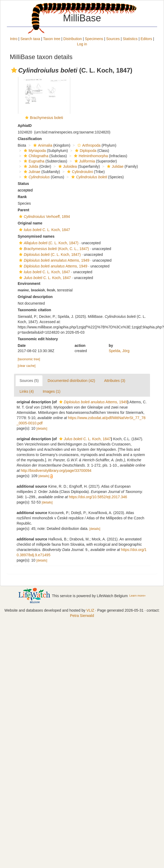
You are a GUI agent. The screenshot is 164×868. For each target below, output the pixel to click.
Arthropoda (88, 145)
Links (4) (27, 391)
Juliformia (84, 161)
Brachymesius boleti (46, 118)
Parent (24, 210)
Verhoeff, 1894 (44, 217)
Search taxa (30, 39)
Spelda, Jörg (119, 351)
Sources (113, 39)
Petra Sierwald (82, 616)
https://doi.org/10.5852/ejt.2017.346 (98, 497)
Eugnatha (33, 161)
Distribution (73, 39)
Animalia (42, 145)
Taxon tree (52, 39)
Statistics (130, 39)
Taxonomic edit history (38, 339)
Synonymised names (36, 236)
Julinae (31, 172)
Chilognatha (35, 156)
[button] (14, 70)
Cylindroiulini (79, 172)
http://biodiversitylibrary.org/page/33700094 (56, 471)
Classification (30, 139)
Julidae (114, 166)
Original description (35, 297)
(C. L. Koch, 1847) (48, 243)
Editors (146, 39)
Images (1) (52, 391)
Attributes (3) (115, 381)
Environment (29, 284)
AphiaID (25, 126)
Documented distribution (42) (71, 381)
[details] (42, 429)
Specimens (94, 39)
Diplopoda (85, 151)
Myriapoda (34, 151)
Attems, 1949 (53, 260)
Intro (14, 39)
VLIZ (90, 610)
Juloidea (67, 166)
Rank (22, 197)
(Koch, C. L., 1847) (53, 249)
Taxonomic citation (34, 310)
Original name (30, 223)
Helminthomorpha (90, 156)
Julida (30, 166)
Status (23, 184)
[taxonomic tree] (29, 359)
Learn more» (138, 596)
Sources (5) (29, 381)
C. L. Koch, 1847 (44, 230)
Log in (82, 44)
